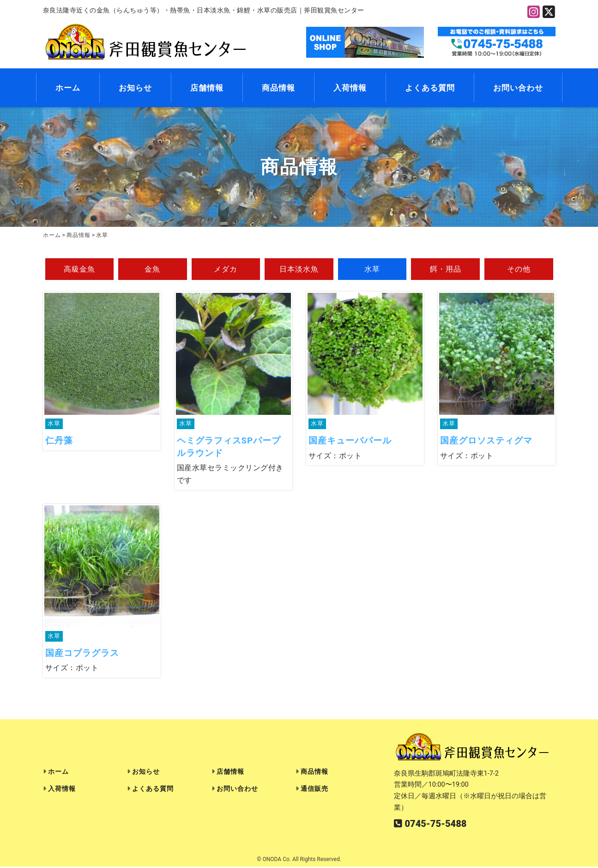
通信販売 (314, 790)
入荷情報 (350, 88)
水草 (372, 270)
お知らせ (135, 88)
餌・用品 (446, 270)
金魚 (152, 270)
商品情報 (278, 88)
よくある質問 (430, 88)
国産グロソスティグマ (486, 441)
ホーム (68, 88)
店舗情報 (207, 88)
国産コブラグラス (82, 654)
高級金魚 (79, 270)
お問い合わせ (518, 88)
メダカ (226, 270)
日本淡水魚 (299, 270)
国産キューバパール (350, 441)
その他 (519, 270)
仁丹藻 (59, 441)
